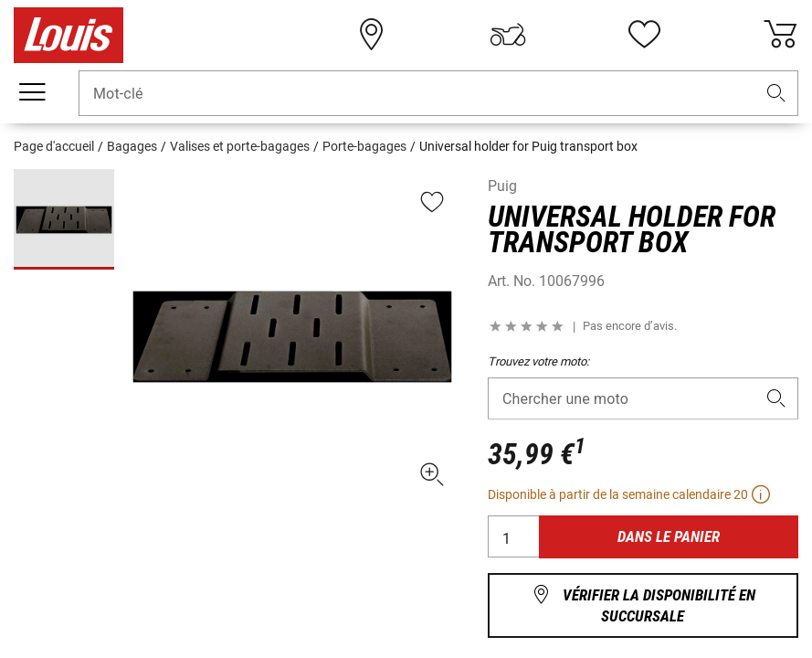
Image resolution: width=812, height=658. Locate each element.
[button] (776, 94)
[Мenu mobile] (32, 92)
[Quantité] (514, 536)
